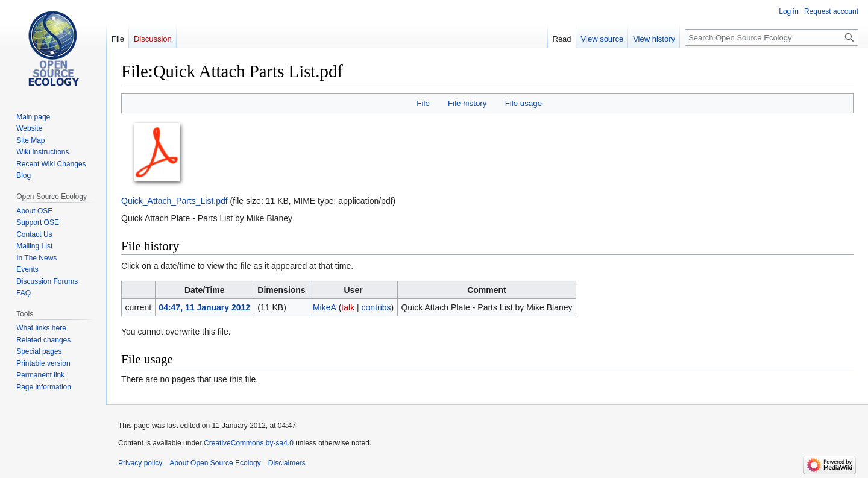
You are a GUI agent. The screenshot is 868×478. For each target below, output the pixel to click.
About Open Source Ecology (215, 463)
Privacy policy (140, 463)
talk (348, 307)
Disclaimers (287, 463)
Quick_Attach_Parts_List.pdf (175, 201)
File (423, 103)
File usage (524, 103)
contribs (376, 307)
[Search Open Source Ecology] (772, 37)
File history (467, 103)
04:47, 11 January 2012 (204, 307)
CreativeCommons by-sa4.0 (249, 443)
